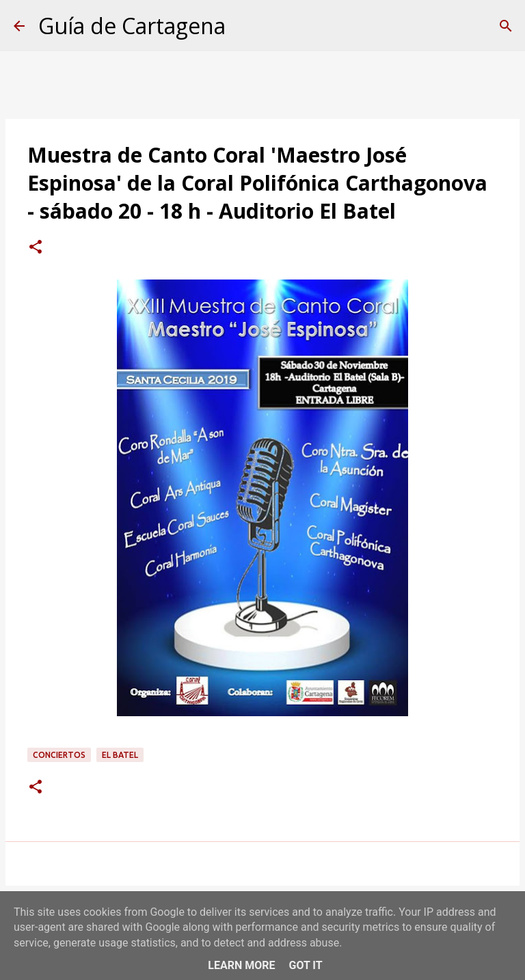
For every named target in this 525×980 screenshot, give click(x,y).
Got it (305, 965)
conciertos (59, 755)
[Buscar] (506, 26)
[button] (36, 248)
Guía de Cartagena (132, 26)
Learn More (241, 965)
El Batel (120, 755)
